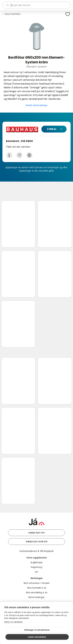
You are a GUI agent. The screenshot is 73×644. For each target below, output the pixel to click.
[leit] (36, 5)
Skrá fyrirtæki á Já (37, 588)
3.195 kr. (52, 129)
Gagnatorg (36, 567)
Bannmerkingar (36, 597)
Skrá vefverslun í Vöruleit (37, 583)
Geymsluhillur (13, 14)
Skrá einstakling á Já (36, 593)
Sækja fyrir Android (36, 541)
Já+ (37, 572)
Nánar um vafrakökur (13, 622)
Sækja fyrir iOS (36, 533)
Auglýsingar (36, 562)
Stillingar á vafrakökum (37, 630)
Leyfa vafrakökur (37, 637)
